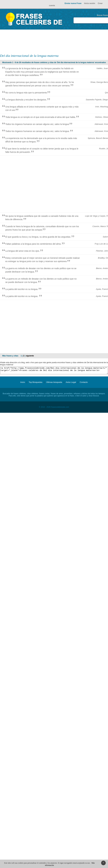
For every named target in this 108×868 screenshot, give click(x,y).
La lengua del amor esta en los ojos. (23, 251)
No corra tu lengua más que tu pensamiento (26, 93)
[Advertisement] (76, 41)
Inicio (23, 384)
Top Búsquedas (35, 384)
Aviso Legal (71, 384)
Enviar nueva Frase (73, 3)
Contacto (84, 384)
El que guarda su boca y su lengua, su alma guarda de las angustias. (38, 237)
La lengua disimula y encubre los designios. (26, 100)
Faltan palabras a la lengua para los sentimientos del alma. (33, 244)
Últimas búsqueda (54, 384)
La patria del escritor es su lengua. (22, 289)
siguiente (30, 356)
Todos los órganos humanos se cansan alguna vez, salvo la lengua (37, 124)
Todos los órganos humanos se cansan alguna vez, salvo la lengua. (37, 131)
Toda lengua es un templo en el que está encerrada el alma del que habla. (41, 117)
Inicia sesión (90, 3)
